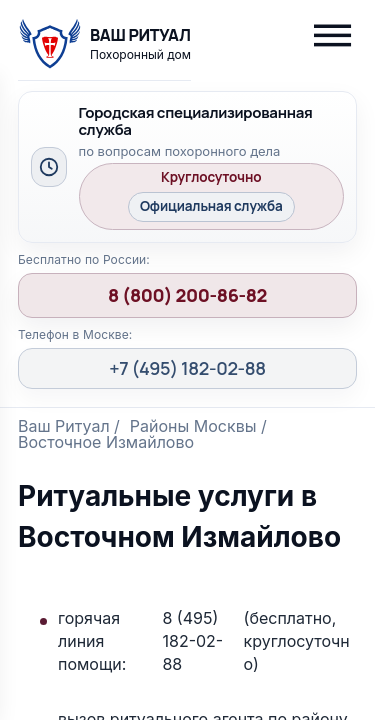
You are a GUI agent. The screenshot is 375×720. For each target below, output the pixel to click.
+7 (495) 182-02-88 (187, 368)
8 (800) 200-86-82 (187, 295)
